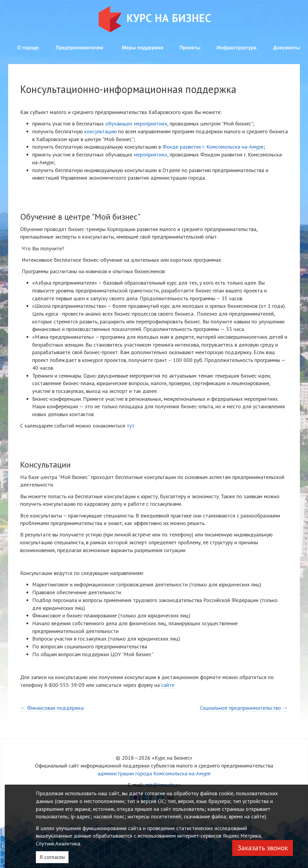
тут (131, 426)
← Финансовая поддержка (52, 708)
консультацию (100, 131)
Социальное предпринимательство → (244, 708)
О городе (28, 48)
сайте (168, 685)
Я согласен (52, 857)
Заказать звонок (263, 848)
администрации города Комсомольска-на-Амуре (154, 773)
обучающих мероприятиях (136, 124)
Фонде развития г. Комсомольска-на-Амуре (213, 147)
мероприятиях (151, 154)
